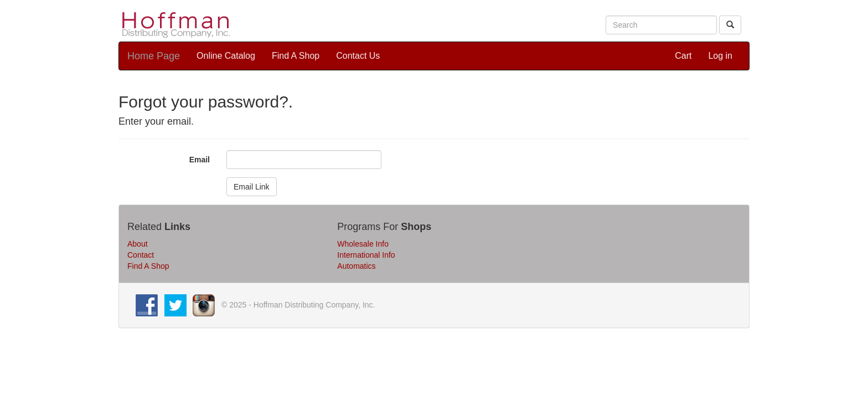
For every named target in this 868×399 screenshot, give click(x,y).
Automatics (356, 266)
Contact (141, 255)
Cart (683, 56)
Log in (720, 56)
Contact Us (358, 56)
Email (200, 160)
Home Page (154, 56)
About (138, 244)
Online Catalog (226, 56)
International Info (366, 255)
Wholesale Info (363, 244)
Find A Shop (296, 56)
